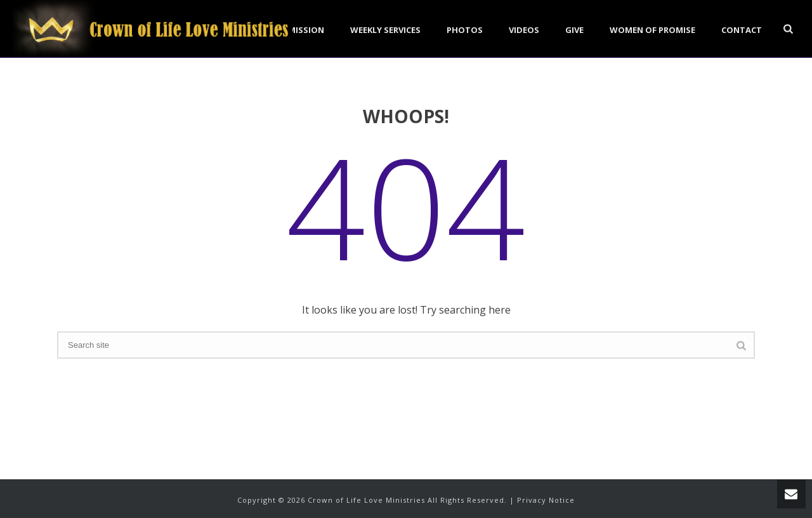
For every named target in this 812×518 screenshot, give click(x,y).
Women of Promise (652, 30)
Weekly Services (385, 30)
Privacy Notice (546, 500)
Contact (742, 30)
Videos (524, 30)
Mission (306, 30)
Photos (465, 30)
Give (574, 30)
